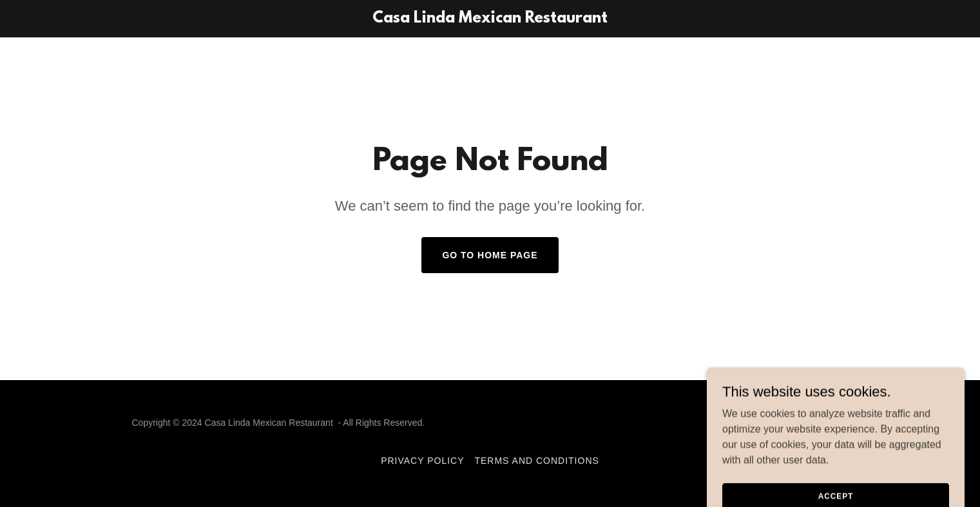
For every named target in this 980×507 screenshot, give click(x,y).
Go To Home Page (490, 255)
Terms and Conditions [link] (536, 461)
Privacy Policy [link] (422, 461)
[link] (490, 19)
